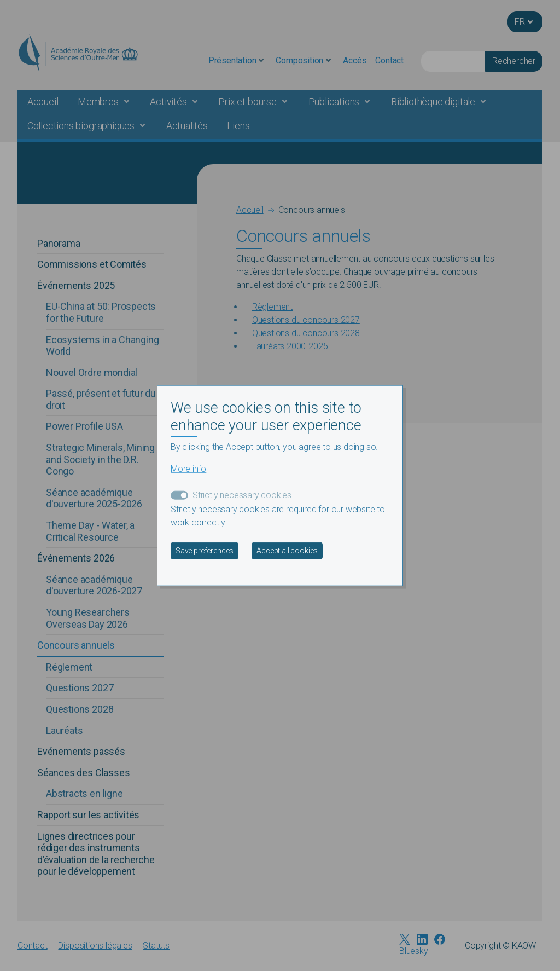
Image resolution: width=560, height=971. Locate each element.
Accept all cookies (287, 550)
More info (188, 468)
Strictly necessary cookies (242, 495)
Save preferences (205, 550)
